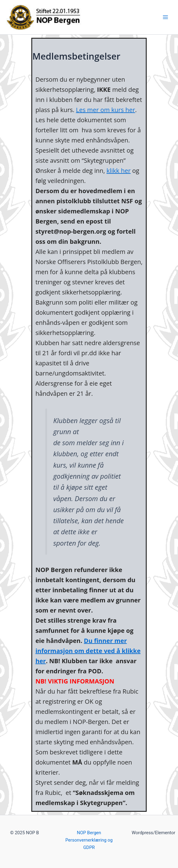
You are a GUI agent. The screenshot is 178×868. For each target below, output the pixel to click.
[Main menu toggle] (165, 17)
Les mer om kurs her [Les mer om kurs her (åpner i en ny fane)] (106, 110)
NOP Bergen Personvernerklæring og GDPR (89, 840)
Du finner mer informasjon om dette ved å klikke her (88, 651)
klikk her (119, 171)
